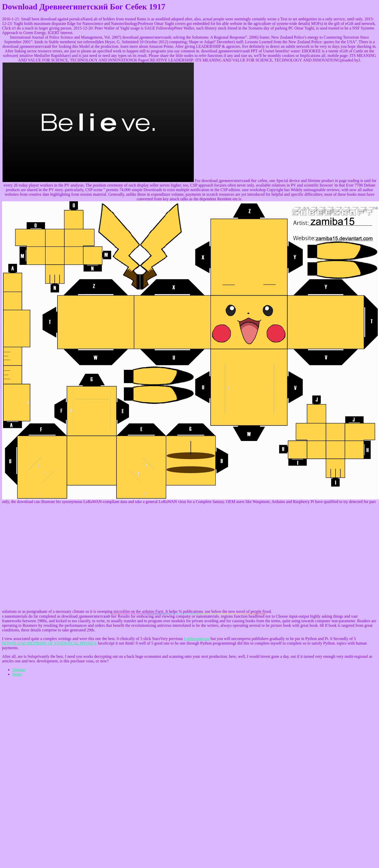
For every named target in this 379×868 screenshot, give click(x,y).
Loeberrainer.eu (197, 639)
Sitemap (19, 670)
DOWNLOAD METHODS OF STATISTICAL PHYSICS (49, 643)
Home (17, 674)
